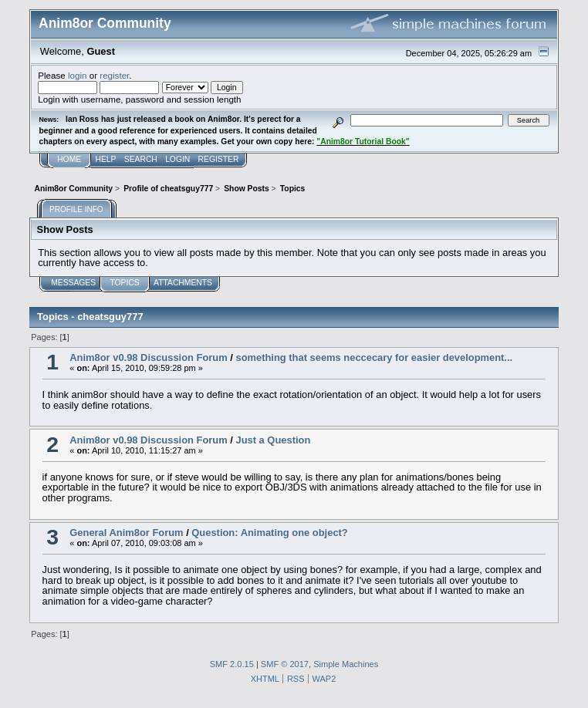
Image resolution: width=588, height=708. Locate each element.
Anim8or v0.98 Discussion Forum (148, 357)
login (78, 75)
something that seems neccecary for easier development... (374, 357)
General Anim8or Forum (126, 533)
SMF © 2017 (285, 664)
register (114, 75)
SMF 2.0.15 (232, 664)
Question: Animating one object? (269, 533)
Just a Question (273, 440)
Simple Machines (346, 664)
